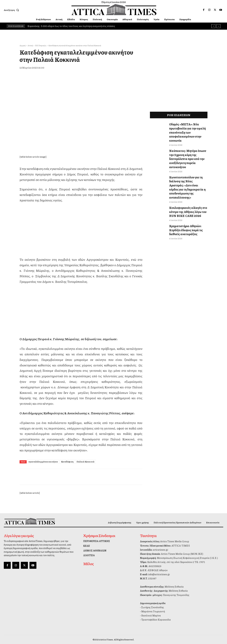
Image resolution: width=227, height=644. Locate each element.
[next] (218, 26)
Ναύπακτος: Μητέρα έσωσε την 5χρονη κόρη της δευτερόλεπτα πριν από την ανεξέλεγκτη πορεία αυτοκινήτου (188, 153)
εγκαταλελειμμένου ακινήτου (43, 462)
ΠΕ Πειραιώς (41, 46)
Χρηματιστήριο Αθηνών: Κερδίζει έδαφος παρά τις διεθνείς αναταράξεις (184, 212)
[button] (12, 10)
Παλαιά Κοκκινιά (86, 462)
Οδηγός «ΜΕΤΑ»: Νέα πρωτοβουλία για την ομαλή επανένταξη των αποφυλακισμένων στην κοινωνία (185, 131)
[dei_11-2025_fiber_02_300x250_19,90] (81, 249)
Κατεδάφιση (67, 462)
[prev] (213, 26)
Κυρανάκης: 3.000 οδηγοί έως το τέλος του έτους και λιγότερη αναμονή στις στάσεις (71, 26)
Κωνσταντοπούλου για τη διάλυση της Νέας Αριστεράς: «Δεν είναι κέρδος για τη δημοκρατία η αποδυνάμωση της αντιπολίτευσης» (188, 175)
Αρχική (23, 46)
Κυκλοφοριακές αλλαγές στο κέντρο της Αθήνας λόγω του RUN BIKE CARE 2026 (186, 196)
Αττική (30, 46)
